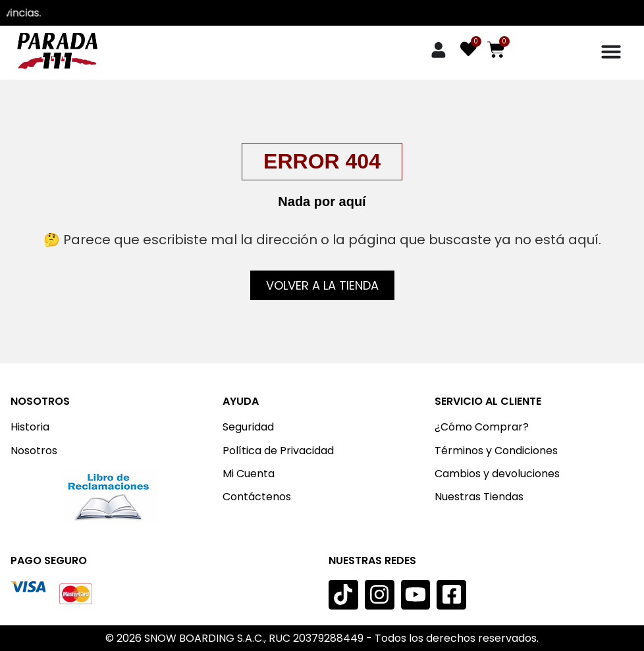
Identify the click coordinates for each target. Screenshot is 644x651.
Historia (30, 427)
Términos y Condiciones (496, 451)
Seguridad (248, 427)
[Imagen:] (110, 496)
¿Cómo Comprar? (482, 427)
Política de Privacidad (278, 451)
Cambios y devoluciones (497, 474)
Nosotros (34, 451)
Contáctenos (257, 497)
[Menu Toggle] (611, 51)
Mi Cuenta (249, 474)
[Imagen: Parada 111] (57, 51)
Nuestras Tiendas (479, 497)
